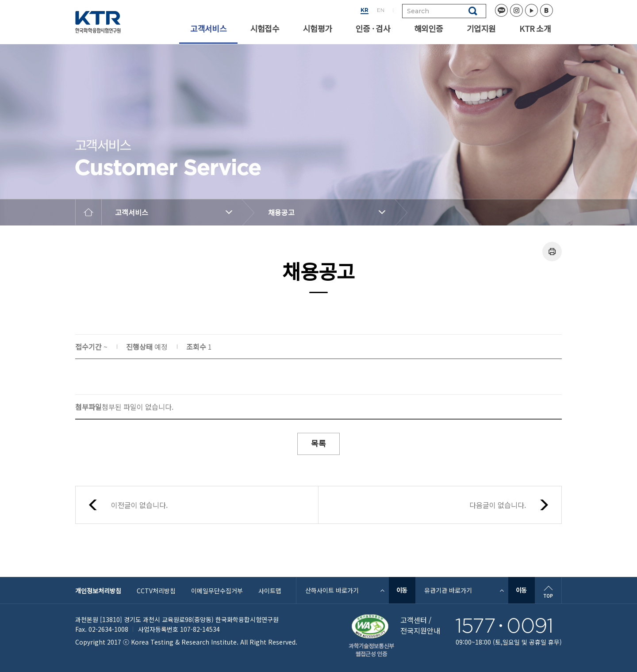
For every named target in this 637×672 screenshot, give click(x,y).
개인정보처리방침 (98, 591)
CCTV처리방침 (156, 591)
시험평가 (317, 28)
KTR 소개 (535, 28)
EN (381, 10)
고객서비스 (208, 28)
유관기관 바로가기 (448, 590)
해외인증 (428, 28)
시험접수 (265, 28)
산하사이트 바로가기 (332, 590)
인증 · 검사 (373, 28)
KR (365, 10)
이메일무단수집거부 (217, 591)
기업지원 (481, 28)
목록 (318, 443)
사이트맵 (270, 591)
